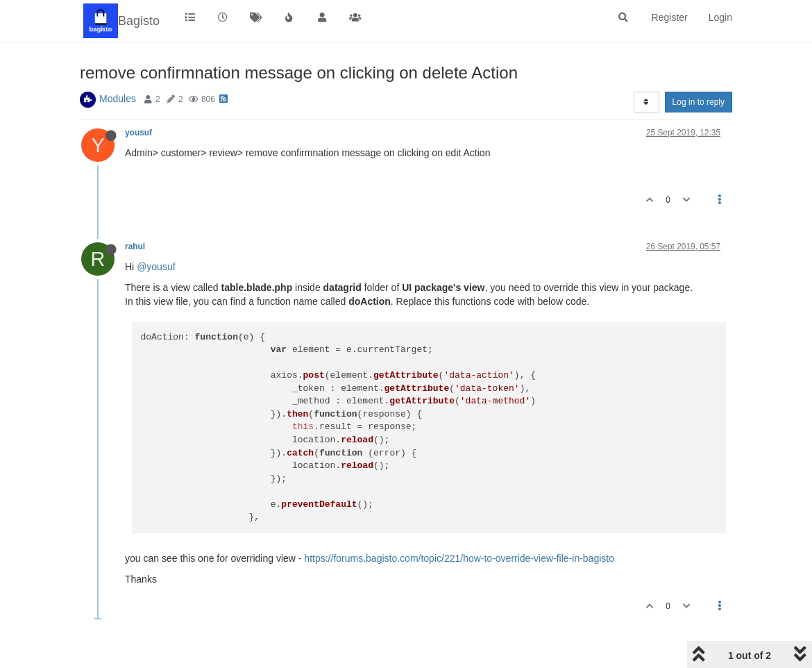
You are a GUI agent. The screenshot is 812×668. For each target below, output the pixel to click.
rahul (135, 247)
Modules (118, 99)
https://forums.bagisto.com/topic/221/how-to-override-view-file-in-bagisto (459, 558)
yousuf (138, 133)
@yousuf (156, 267)
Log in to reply (699, 102)
